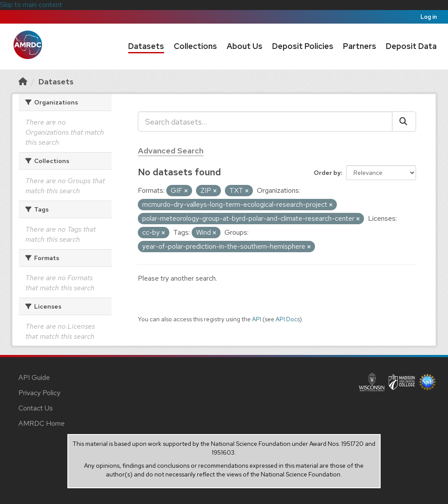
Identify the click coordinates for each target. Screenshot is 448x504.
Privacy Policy (39, 393)
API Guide (34, 377)
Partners (360, 46)
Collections (195, 46)
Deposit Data (411, 46)
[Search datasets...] (265, 122)
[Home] (23, 82)
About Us (245, 46)
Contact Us (36, 408)
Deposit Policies (303, 46)
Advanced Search (171, 151)
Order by (327, 173)
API (257, 319)
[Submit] (404, 122)
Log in (429, 17)
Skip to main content (31, 5)
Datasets (146, 46)
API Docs (288, 319)
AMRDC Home (42, 423)
